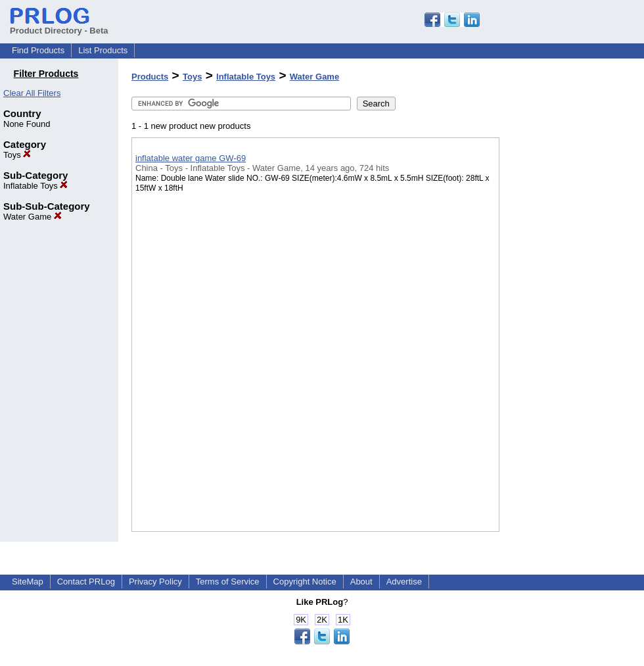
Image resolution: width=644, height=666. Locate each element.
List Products (103, 50)
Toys (17, 155)
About (361, 582)
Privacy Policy (155, 582)
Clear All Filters (32, 93)
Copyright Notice (305, 582)
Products (150, 77)
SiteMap (28, 582)
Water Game (33, 217)
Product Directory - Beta (59, 26)
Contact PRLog (86, 582)
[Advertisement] (565, 341)
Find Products (38, 50)
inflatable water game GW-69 (191, 158)
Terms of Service (228, 582)
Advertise (404, 582)
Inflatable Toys (35, 186)
